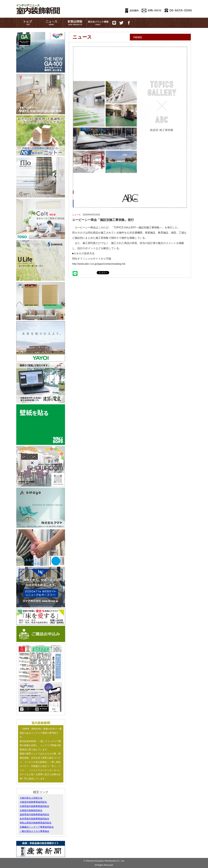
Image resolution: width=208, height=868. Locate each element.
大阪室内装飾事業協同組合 (33, 802)
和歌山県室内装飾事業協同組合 (36, 823)
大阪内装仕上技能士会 (31, 798)
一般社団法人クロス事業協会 (34, 831)
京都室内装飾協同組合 (31, 810)
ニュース (76, 215)
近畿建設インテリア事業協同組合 (37, 827)
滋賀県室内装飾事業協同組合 (34, 814)
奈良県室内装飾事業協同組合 (34, 819)
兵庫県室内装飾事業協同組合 (34, 806)
